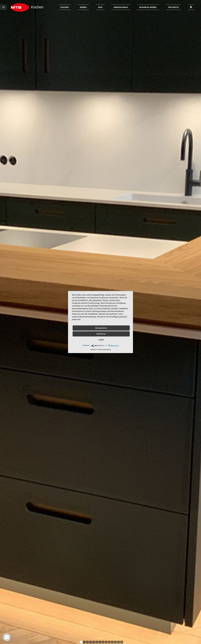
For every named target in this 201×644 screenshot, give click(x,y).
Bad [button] (100, 7)
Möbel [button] (83, 7)
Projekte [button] (173, 7)
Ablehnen (101, 334)
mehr (101, 340)
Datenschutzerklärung (104, 349)
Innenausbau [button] (121, 7)
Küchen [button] (65, 7)
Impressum (94, 349)
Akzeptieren (101, 328)
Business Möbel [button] (148, 7)
